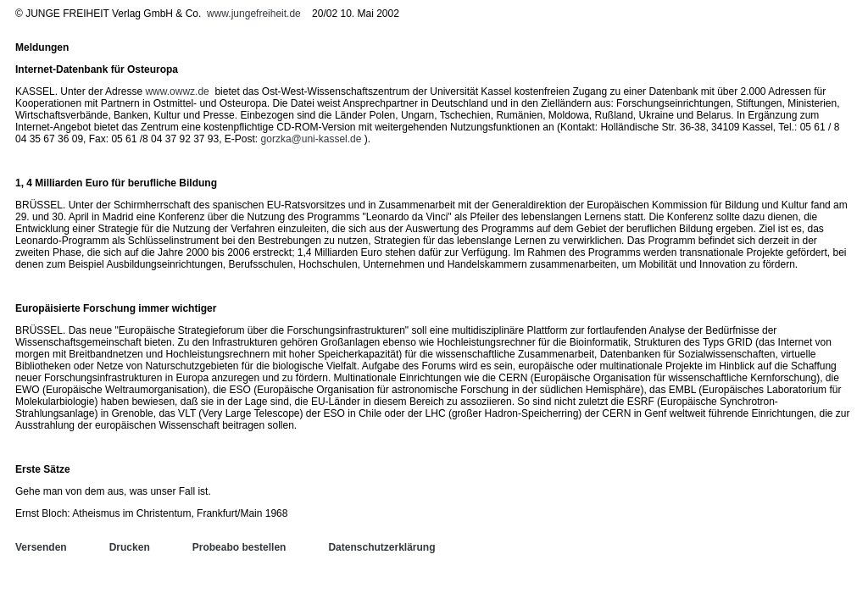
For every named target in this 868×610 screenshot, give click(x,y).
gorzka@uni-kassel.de (312, 139)
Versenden (41, 547)
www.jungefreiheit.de (254, 14)
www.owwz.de (177, 91)
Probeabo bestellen (239, 547)
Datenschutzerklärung (381, 547)
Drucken (130, 547)
